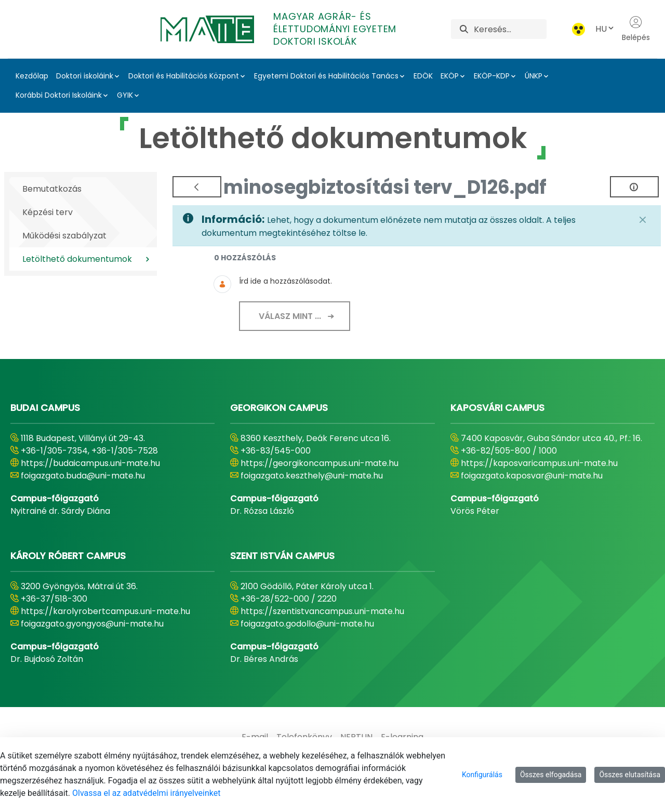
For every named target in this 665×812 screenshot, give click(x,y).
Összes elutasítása (630, 775)
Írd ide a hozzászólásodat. (285, 281)
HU (605, 29)
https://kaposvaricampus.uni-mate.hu (539, 463)
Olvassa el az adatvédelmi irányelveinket (146, 793)
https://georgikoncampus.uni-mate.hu (320, 463)
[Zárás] (643, 220)
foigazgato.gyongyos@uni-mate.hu (92, 624)
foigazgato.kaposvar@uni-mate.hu (532, 476)
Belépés (636, 29)
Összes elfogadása (551, 775)
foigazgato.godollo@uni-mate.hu (307, 624)
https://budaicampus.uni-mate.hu (90, 463)
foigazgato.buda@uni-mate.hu (83, 476)
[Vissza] (197, 187)
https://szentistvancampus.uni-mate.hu (322, 611)
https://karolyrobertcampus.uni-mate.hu (105, 611)
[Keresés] (510, 29)
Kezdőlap (32, 76)
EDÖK (423, 76)
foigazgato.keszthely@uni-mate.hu (312, 476)
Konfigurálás (482, 775)
